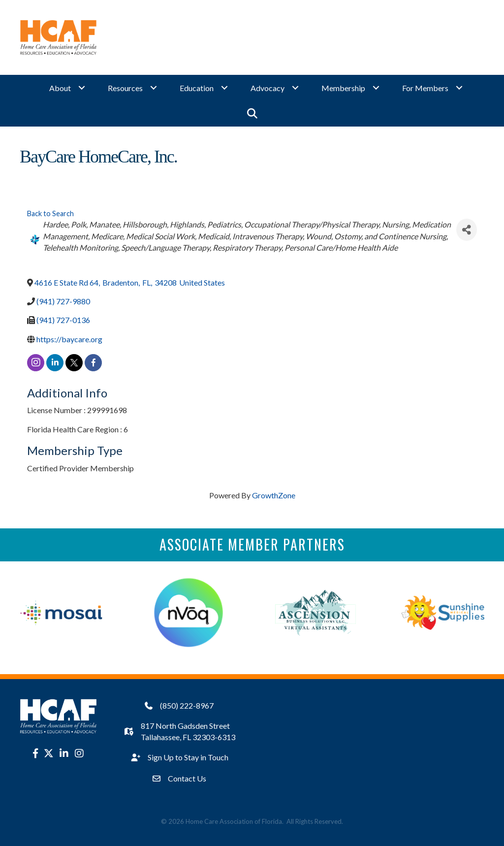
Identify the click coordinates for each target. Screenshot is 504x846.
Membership (343, 88)
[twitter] (74, 363)
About (60, 88)
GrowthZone (274, 495)
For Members (425, 88)
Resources (125, 88)
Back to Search (50, 213)
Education (197, 88)
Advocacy (268, 88)
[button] (252, 114)
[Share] (467, 230)
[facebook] (93, 363)
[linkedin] (55, 363)
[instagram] (36, 363)
